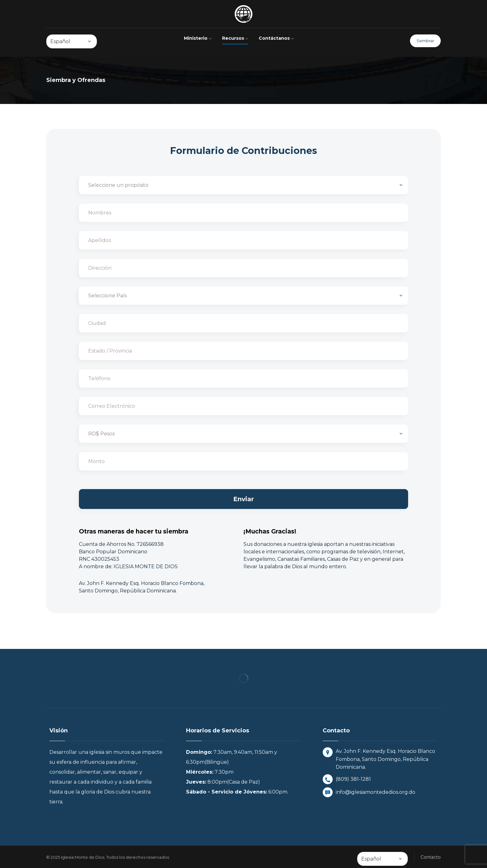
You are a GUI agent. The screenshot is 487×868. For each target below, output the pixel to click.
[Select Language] (72, 41)
